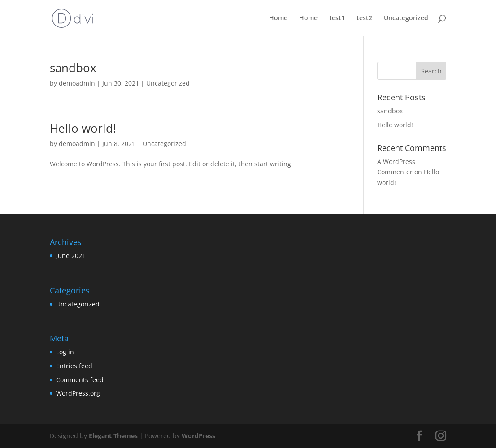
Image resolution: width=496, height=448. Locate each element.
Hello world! (83, 128)
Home (278, 18)
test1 (337, 18)
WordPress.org (78, 393)
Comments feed (80, 380)
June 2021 (71, 256)
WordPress (198, 436)
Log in (65, 352)
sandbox (73, 68)
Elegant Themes (113, 436)
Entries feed (74, 366)
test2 (364, 18)
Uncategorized (406, 18)
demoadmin (77, 83)
